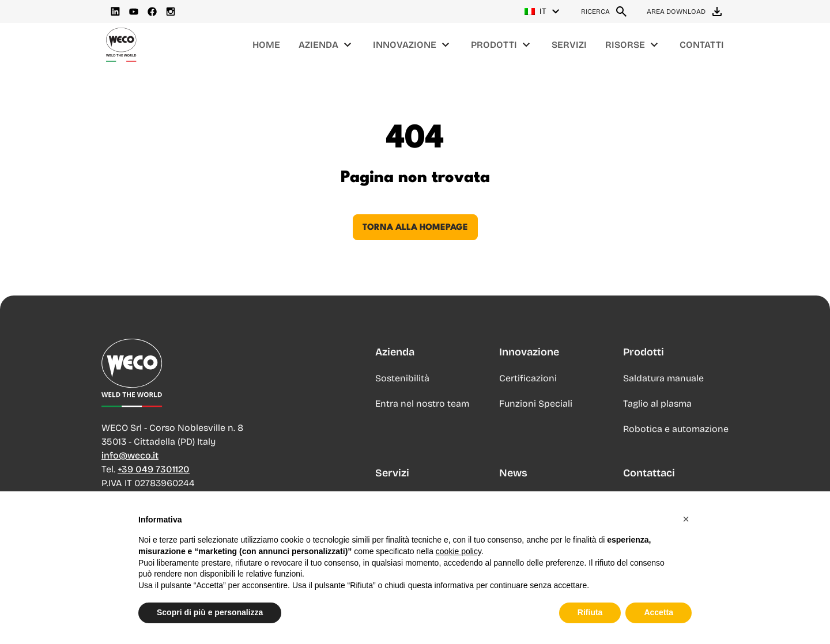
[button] (686, 543)
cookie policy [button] (459, 575)
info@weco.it (130, 455)
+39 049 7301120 (154, 469)
